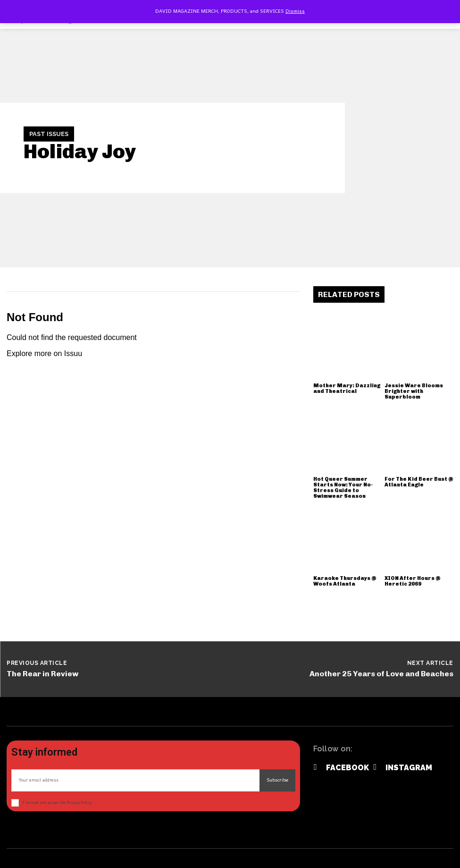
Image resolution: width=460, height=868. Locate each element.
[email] (135, 780)
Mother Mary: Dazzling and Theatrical (347, 388)
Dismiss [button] (295, 11)
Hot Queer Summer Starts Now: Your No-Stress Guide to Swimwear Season (343, 488)
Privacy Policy (79, 803)
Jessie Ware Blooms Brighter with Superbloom (414, 391)
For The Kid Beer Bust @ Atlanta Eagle (419, 482)
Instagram (409, 768)
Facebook (347, 768)
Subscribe (277, 780)
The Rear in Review (42, 674)
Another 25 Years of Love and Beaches (381, 674)
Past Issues (49, 134)
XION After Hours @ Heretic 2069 (413, 581)
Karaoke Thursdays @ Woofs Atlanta (345, 581)
